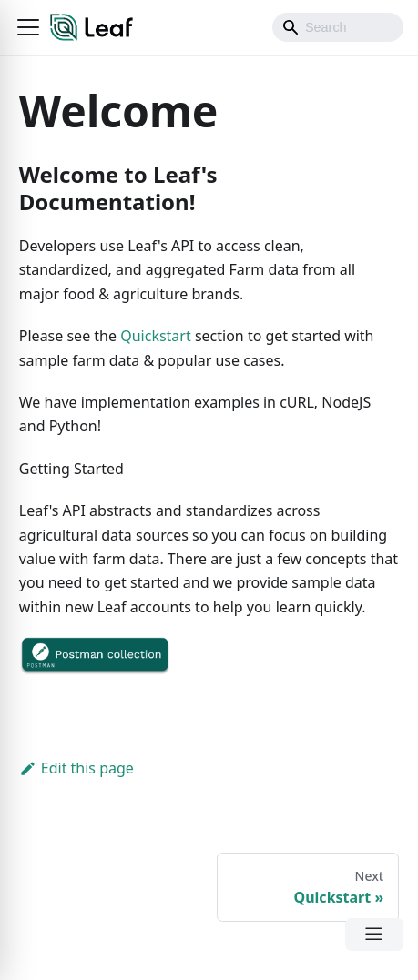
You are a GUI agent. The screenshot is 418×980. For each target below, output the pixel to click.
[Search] (338, 27)
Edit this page (76, 768)
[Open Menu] (374, 935)
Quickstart (156, 336)
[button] (28, 27)
